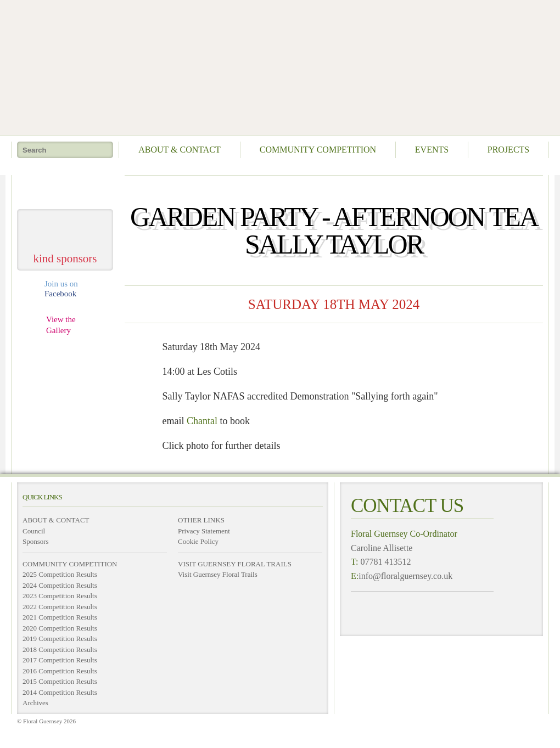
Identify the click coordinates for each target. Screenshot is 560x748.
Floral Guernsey (276, 66)
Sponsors (36, 541)
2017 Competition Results (60, 660)
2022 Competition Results (60, 607)
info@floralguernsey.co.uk (405, 576)
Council (34, 531)
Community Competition (318, 150)
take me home (65, 188)
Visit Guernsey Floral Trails (218, 574)
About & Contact (180, 150)
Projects (508, 150)
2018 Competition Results (60, 649)
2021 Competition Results (60, 617)
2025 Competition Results (60, 574)
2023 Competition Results (60, 596)
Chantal (202, 421)
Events (432, 150)
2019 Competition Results (60, 639)
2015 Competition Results (60, 681)
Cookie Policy (198, 541)
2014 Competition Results (60, 692)
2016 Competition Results (60, 671)
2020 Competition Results (60, 628)
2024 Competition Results (60, 585)
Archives (35, 703)
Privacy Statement (204, 531)
